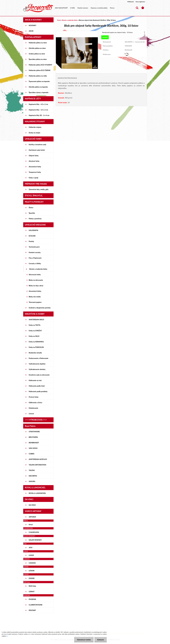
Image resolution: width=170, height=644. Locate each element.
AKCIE (31, 31)
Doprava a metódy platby (99, 8)
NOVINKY (33, 25)
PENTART (32, 610)
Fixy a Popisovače (35, 258)
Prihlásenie (131, 2)
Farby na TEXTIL (35, 325)
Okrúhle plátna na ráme (37, 48)
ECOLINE (32, 236)
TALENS (32, 470)
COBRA (32, 454)
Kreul (31, 524)
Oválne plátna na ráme (37, 54)
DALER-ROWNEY (35, 540)
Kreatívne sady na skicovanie (39, 375)
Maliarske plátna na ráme (38, 43)
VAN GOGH (33, 448)
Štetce (31, 207)
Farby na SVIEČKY (35, 331)
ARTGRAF (32, 517)
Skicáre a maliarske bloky (38, 269)
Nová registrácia (140, 2)
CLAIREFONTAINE (36, 605)
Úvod (59, 20)
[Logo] (38, 8)
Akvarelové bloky (35, 291)
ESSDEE (32, 578)
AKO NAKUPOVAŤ (61, 8)
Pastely (31, 241)
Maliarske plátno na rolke (38, 76)
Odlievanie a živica (35, 402)
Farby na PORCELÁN (36, 347)
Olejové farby (34, 156)
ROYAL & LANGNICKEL (37, 493)
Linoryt (31, 414)
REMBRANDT (34, 443)
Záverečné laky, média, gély (39, 189)
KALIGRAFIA (33, 230)
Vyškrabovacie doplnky (37, 364)
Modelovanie (33, 408)
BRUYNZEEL (33, 437)
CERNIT (32, 592)
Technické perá (34, 247)
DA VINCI (32, 505)
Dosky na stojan (34, 133)
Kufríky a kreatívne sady (37, 144)
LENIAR (32, 571)
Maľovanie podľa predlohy (38, 391)
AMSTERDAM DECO (36, 320)
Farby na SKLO (34, 336)
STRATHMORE (34, 432)
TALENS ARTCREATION (37, 465)
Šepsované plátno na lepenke (39, 81)
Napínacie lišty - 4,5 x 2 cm (38, 104)
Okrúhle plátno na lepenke (38, 87)
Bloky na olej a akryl (36, 286)
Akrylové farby (34, 161)
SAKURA (32, 481)
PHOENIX (32, 599)
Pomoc (112, 8)
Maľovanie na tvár (35, 380)
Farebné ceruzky (35, 252)
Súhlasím (101, 640)
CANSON (32, 563)
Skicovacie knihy (35, 274)
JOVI (31, 547)
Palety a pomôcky (35, 219)
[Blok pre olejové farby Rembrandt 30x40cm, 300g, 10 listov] (77, 32)
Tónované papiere (35, 302)
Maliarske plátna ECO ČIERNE (40, 70)
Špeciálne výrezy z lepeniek (39, 92)
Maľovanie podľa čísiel (37, 386)
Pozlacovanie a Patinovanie (38, 358)
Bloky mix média (35, 297)
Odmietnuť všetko (84, 640)
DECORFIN (33, 476)
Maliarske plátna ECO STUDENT (40, 65)
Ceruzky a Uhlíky (35, 263)
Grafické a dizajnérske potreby (40, 308)
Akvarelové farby (35, 167)
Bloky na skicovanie (36, 280)
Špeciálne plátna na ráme (38, 59)
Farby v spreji (33, 178)
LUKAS (31, 555)
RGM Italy (32, 586)
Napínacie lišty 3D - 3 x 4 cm (39, 115)
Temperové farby (35, 172)
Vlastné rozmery (83, 8)
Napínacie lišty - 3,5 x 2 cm (38, 110)
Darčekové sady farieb (37, 150)
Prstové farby (34, 397)
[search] (137, 8)
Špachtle (32, 213)
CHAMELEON (34, 532)
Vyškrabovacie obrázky (37, 369)
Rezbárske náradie (35, 353)
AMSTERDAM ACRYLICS (38, 459)
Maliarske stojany (35, 127)
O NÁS (72, 8)
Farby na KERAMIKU (36, 342)
